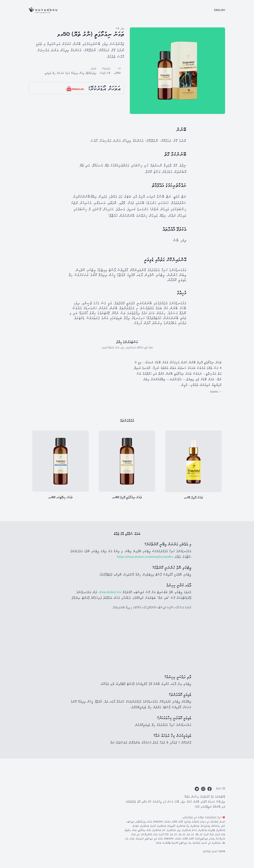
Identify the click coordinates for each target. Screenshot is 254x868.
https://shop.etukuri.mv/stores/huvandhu (145, 557)
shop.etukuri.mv (110, 592)
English (220, 10)
